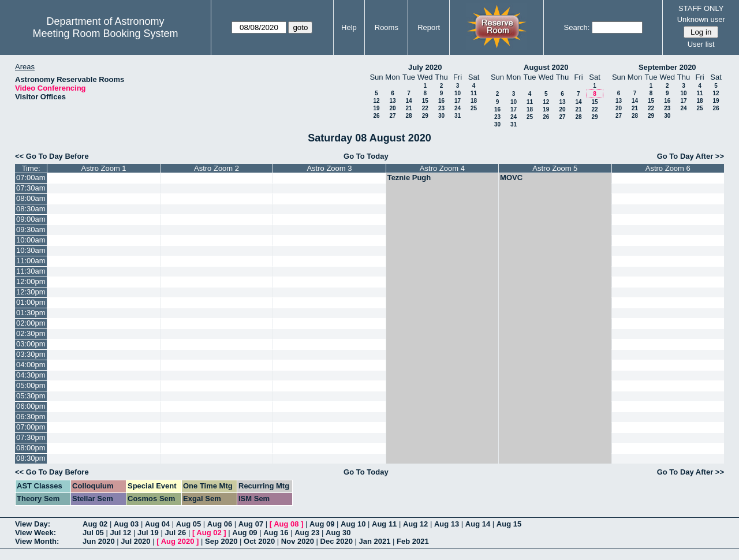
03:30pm (31, 354)
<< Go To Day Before (52, 156)
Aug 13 (447, 524)
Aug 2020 (178, 541)
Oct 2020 (259, 541)
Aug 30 (338, 533)
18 (474, 101)
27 (392, 116)
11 (474, 93)
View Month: (37, 541)
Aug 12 (415, 524)
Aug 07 (251, 524)
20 (392, 108)
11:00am (31, 261)
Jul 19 (148, 533)
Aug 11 (384, 524)
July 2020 (425, 67)
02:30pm (31, 333)
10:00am (31, 240)
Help (349, 27)
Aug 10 (353, 524)
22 (425, 108)
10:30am (31, 250)
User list (701, 44)
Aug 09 (322, 524)
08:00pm (31, 448)
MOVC (511, 178)
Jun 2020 (99, 541)
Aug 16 (276, 533)
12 (376, 101)
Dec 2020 (337, 541)
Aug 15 (509, 524)
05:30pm (31, 396)
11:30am (31, 271)
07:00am (31, 178)
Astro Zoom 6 (668, 168)
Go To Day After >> (691, 156)
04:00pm (31, 365)
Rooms (387, 27)
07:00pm (31, 427)
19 (376, 108)
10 (458, 93)
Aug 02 (95, 524)
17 (458, 101)
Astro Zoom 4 (442, 168)
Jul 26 (175, 533)
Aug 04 (157, 524)
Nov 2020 (298, 541)
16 (441, 101)
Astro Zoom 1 (104, 168)
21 (408, 108)
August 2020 (546, 67)
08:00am (31, 198)
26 (376, 116)
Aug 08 (286, 524)
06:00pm (31, 406)
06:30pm (31, 417)
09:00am (31, 219)
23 (441, 108)
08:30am (31, 209)
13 (392, 101)
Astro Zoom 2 (217, 168)
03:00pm (31, 344)
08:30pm (31, 458)
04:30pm (31, 375)
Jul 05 (93, 533)
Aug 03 (126, 524)
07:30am (31, 188)
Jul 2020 (135, 541)
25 (474, 108)
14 (408, 101)
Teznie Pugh (409, 178)
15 (425, 101)
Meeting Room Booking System (105, 33)
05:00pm (31, 385)
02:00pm (31, 323)
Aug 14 (478, 524)
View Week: (36, 533)
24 (458, 108)
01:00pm (31, 302)
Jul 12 (120, 533)
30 (441, 116)
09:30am (31, 229)
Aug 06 (220, 524)
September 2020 (667, 67)
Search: (577, 27)
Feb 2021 (413, 541)
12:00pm (31, 281)
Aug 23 (307, 533)
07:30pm (31, 437)
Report (429, 27)
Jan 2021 (375, 541)
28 (408, 116)
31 (458, 116)
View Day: (33, 524)
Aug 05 (189, 524)
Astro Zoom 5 (555, 168)
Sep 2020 (221, 541)
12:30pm (31, 292)
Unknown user (701, 19)
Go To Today (366, 156)
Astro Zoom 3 (329, 168)
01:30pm (31, 313)
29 (425, 116)
